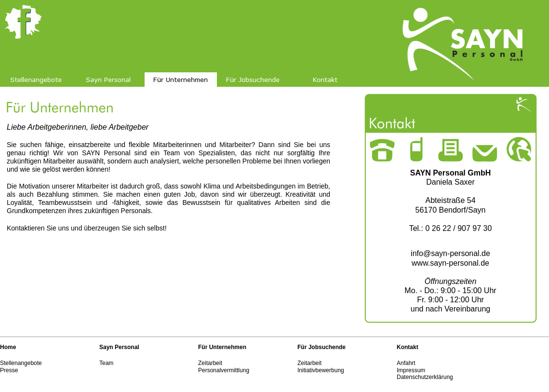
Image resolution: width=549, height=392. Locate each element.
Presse (9, 370)
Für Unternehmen (222, 347)
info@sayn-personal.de (450, 253)
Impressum (411, 370)
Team (106, 363)
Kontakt (408, 347)
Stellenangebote (21, 363)
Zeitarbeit (210, 363)
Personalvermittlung (224, 370)
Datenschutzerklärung (425, 377)
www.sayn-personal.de (450, 263)
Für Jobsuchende (321, 347)
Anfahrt (406, 363)
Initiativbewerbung (321, 370)
